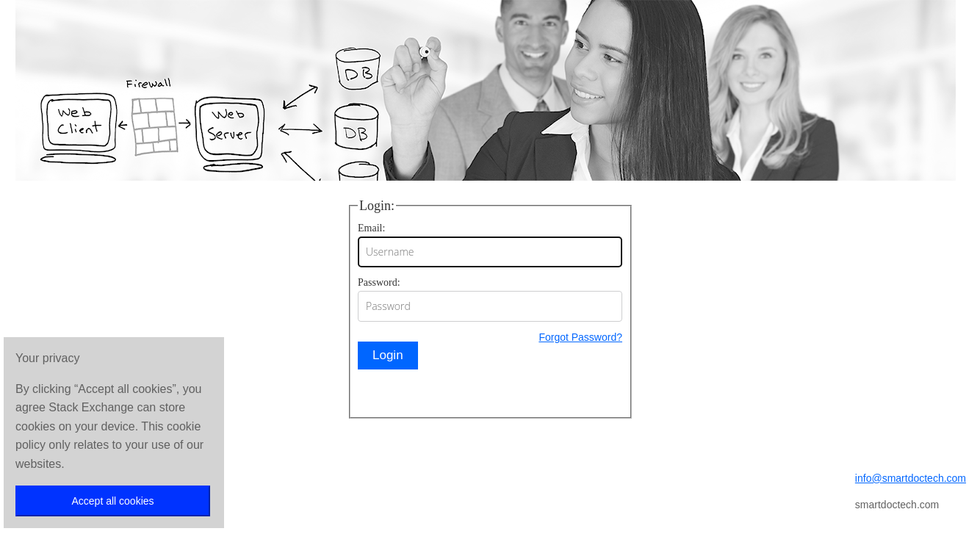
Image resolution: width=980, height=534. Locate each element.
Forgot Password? (580, 337)
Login (388, 355)
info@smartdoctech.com (911, 478)
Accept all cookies (112, 501)
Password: (379, 282)
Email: (371, 228)
